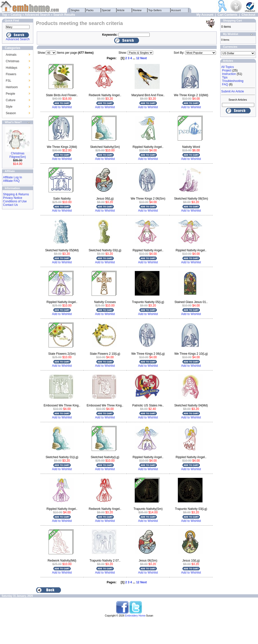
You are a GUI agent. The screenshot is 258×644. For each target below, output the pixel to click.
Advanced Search (37, 15)
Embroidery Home (135, 616)
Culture (11, 100)
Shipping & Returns (16, 194)
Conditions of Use (15, 201)
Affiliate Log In (13, 177)
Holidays (12, 68)
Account (176, 10)
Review (137, 10)
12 (138, 58)
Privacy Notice (13, 198)
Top (5, 15)
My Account (205, 15)
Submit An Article (233, 91)
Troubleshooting (233, 81)
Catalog (16, 15)
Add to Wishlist (62, 107)
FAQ (225, 84)
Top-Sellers (155, 10)
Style (9, 107)
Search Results (64, 15)
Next (144, 58)
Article (121, 10)
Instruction (229, 74)
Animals (11, 55)
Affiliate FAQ (11, 181)
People (10, 94)
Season (11, 113)
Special (106, 10)
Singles (75, 10)
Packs (90, 10)
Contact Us (10, 205)
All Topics (227, 67)
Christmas (13, 61)
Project (227, 70)
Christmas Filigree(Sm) (18, 155)
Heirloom (12, 87)
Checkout (248, 15)
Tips (225, 77)
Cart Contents (227, 15)
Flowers (11, 74)
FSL (9, 81)
